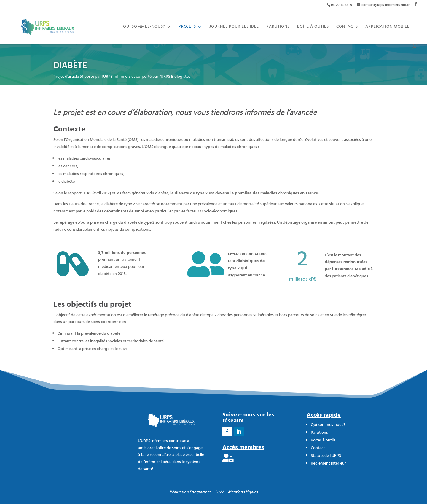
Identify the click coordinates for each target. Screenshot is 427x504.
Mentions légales (243, 492)
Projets (187, 27)
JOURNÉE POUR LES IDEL (234, 27)
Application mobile (387, 27)
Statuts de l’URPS (326, 456)
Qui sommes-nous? (144, 27)
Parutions (278, 27)
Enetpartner (200, 492)
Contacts (347, 27)
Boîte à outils (313, 27)
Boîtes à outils (323, 440)
